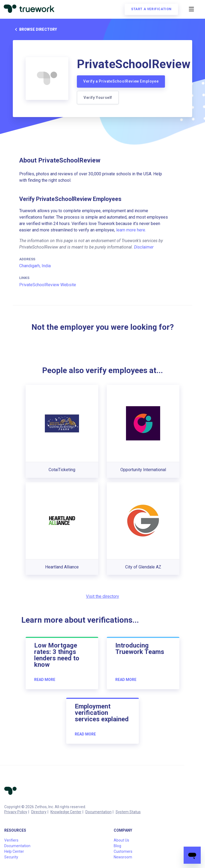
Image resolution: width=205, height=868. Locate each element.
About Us (121, 840)
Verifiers (11, 840)
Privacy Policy (16, 812)
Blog (117, 846)
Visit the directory (102, 596)
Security (11, 857)
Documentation (98, 812)
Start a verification (151, 10)
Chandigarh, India (35, 266)
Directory (39, 812)
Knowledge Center (66, 812)
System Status (128, 812)
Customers (123, 851)
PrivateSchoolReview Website (48, 285)
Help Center (14, 851)
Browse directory (35, 29)
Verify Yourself (98, 98)
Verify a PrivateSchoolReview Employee (121, 81)
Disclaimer (144, 247)
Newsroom (123, 857)
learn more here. (131, 230)
